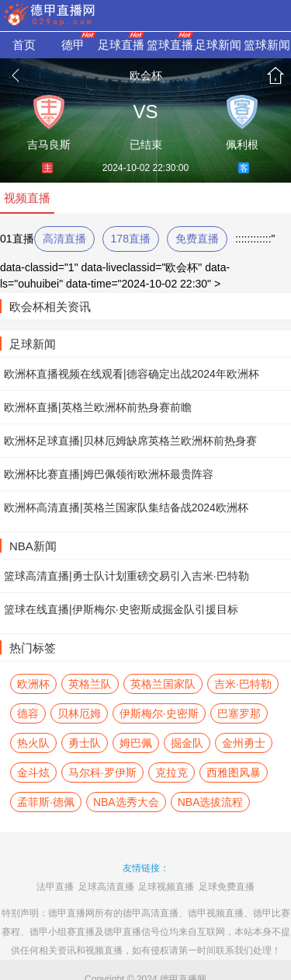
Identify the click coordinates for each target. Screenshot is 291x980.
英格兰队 (90, 684)
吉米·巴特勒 (243, 684)
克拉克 (171, 772)
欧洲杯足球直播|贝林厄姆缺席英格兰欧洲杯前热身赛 (130, 441)
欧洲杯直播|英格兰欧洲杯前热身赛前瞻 (98, 407)
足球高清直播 (106, 887)
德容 (28, 713)
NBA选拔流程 (211, 802)
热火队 (33, 743)
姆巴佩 (136, 743)
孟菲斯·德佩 (46, 802)
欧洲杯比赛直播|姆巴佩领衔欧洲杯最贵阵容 (109, 474)
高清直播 (64, 239)
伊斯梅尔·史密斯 (159, 713)
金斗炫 (33, 772)
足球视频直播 (166, 887)
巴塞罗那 (239, 713)
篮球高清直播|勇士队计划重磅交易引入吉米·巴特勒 (126, 576)
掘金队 (187, 743)
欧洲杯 (33, 684)
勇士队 (85, 743)
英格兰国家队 (163, 684)
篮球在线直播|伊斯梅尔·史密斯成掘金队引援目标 (121, 609)
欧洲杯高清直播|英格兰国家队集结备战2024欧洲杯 (126, 507)
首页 (275, 75)
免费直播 (197, 239)
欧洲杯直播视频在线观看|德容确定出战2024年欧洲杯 (132, 374)
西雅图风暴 (234, 772)
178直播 (131, 239)
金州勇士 (244, 743)
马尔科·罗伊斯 (102, 772)
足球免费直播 (227, 887)
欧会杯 (146, 75)
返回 (16, 75)
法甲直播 (55, 887)
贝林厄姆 (79, 713)
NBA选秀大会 (126, 802)
